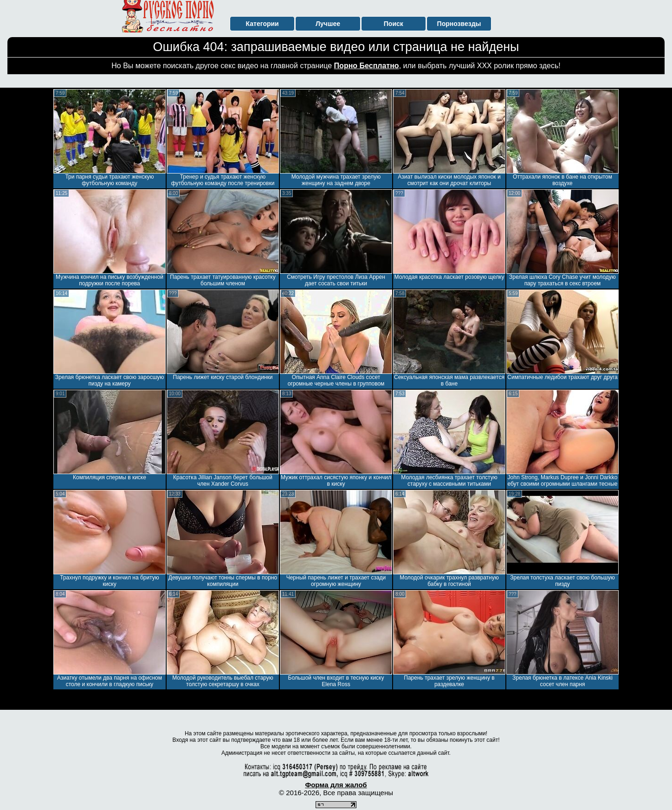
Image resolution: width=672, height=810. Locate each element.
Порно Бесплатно (367, 66)
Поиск (394, 24)
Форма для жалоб (336, 785)
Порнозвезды (459, 24)
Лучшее (328, 24)
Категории (262, 24)
